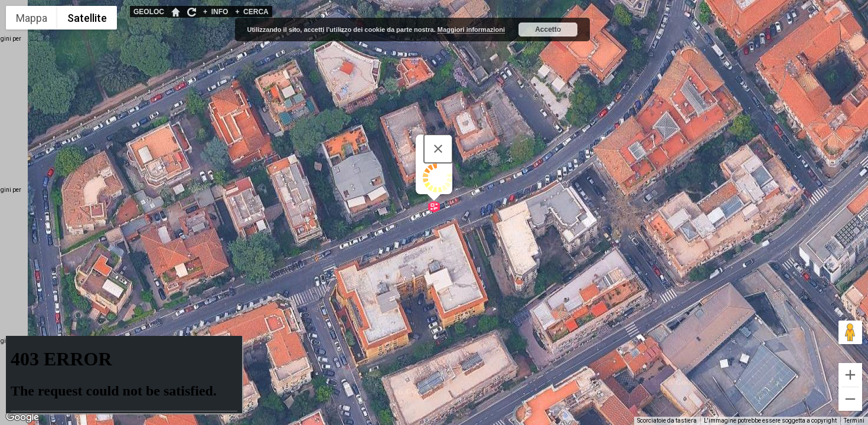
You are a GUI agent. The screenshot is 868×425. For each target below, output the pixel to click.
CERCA (252, 12)
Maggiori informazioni (471, 30)
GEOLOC (149, 12)
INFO (216, 12)
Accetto (548, 30)
